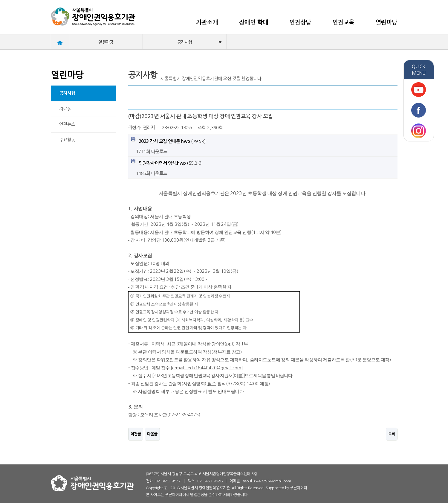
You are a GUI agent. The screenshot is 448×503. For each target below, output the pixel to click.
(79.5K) (168, 140)
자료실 (65, 109)
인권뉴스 (67, 124)
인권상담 (300, 22)
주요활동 (67, 140)
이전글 (136, 434)
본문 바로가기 (0, 0)
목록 (392, 434)
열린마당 (386, 22)
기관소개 (207, 22)
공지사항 (200, 42)
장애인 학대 (254, 22)
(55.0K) (166, 162)
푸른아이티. (299, 488)
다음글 (152, 434)
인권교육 (343, 22)
